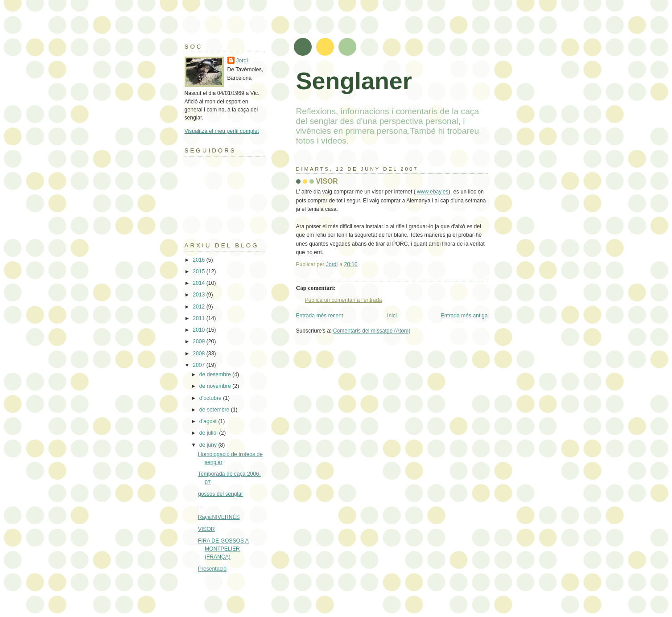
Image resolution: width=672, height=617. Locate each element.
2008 (199, 354)
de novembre (216, 386)
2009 (199, 341)
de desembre (216, 374)
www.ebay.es (433, 192)
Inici (392, 316)
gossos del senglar (221, 494)
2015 (199, 271)
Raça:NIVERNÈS (219, 517)
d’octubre (211, 398)
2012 (199, 307)
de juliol (209, 433)
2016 (199, 260)
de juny (209, 445)
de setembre (215, 410)
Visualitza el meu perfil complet (222, 131)
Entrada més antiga (464, 316)
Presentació (212, 569)
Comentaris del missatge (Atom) (372, 331)
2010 (199, 330)
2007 (199, 365)
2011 (199, 318)
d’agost (209, 421)
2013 (199, 295)
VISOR (206, 529)
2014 (199, 283)
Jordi (242, 61)
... (200, 506)
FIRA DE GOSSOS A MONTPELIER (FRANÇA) (223, 549)
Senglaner (354, 81)
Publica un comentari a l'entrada (344, 300)
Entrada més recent (320, 316)
